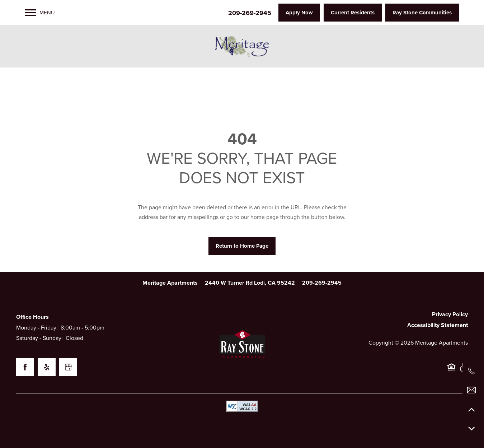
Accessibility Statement (438, 325)
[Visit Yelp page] (47, 367)
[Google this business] (68, 367)
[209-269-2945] (471, 371)
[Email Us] (471, 390)
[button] (299, 13)
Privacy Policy (450, 314)
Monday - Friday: (37, 328)
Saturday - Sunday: (39, 338)
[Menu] (40, 13)
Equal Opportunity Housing (451, 371)
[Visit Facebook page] (25, 367)
